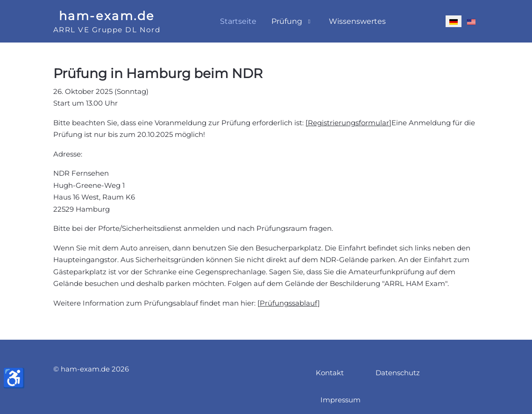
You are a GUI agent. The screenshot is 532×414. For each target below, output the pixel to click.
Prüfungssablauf (289, 303)
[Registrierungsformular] (348, 123)
